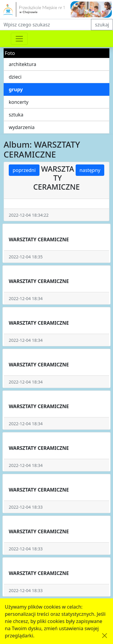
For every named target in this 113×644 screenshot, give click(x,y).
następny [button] (90, 170)
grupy (16, 89)
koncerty (19, 102)
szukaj (102, 25)
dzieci (15, 77)
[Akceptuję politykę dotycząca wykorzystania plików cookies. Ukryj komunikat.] (105, 636)
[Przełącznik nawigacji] (19, 39)
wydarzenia (22, 127)
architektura (22, 64)
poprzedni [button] (24, 170)
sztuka (16, 115)
